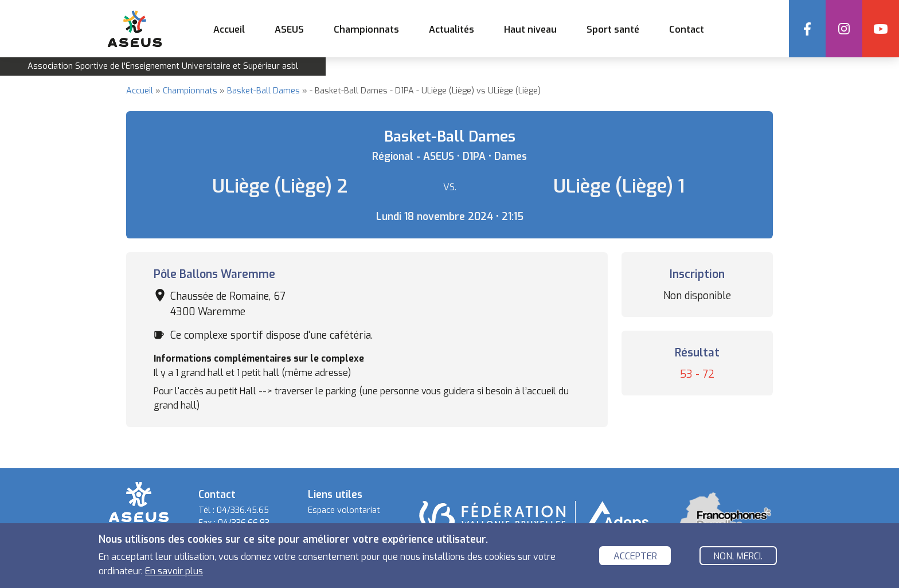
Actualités (452, 30)
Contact (687, 30)
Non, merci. (738, 556)
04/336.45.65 (243, 510)
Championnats (190, 91)
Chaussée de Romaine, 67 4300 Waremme (228, 304)
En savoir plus (174, 571)
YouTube (881, 29)
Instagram (844, 29)
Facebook (807, 29)
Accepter (635, 556)
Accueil (229, 30)
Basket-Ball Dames (263, 91)
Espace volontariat (344, 510)
